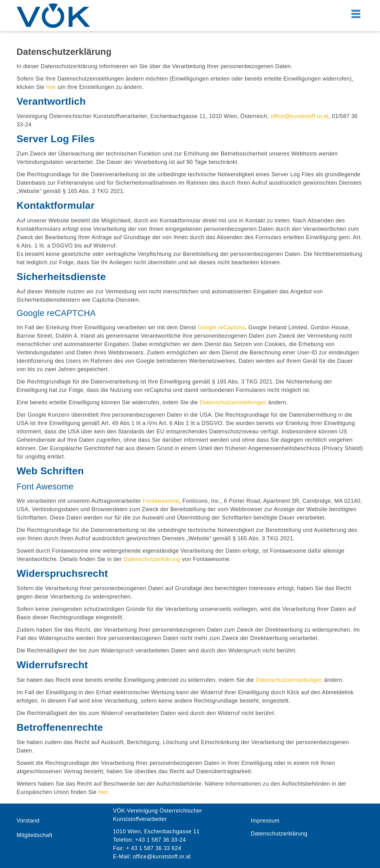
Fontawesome (161, 501)
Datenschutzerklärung (152, 559)
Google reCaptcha (222, 327)
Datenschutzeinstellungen (233, 402)
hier (51, 87)
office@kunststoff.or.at (300, 116)
